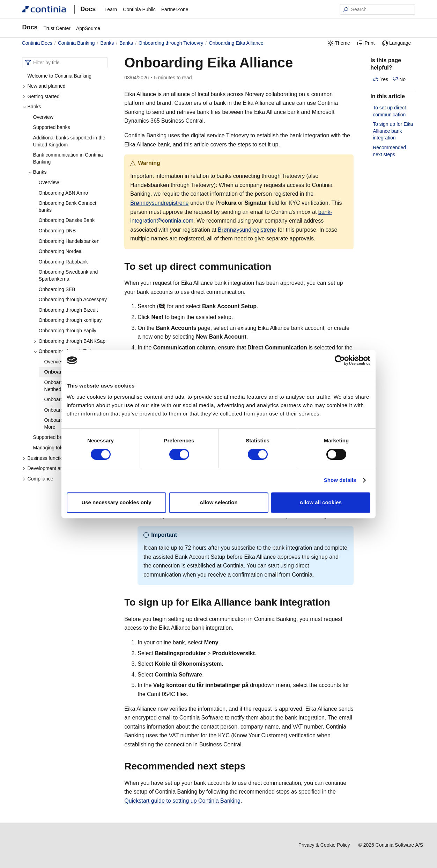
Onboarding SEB (57, 289)
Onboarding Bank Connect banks (68, 207)
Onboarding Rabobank (63, 262)
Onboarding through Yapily (68, 331)
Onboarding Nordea (60, 251)
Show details (340, 480)
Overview (43, 117)
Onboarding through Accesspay (73, 299)
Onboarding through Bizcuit (68, 310)
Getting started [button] (41, 96)
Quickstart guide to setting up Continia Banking (182, 801)
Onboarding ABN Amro (64, 193)
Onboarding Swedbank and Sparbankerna (68, 275)
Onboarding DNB (57, 231)
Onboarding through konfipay (70, 320)
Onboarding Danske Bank (67, 220)
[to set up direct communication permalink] (275, 267)
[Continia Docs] (44, 9)
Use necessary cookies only (116, 502)
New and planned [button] (44, 86)
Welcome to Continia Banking (60, 76)
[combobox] (65, 63)
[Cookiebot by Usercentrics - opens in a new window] (340, 360)
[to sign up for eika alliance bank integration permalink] (334, 602)
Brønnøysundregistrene (159, 203)
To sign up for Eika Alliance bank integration (393, 131)
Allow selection (218, 502)
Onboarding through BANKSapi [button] (70, 341)
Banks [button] (32, 107)
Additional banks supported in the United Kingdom (69, 141)
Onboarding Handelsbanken (69, 241)
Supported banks (52, 127)
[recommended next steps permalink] (250, 766)
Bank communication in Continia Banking (68, 158)
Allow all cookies (321, 502)
